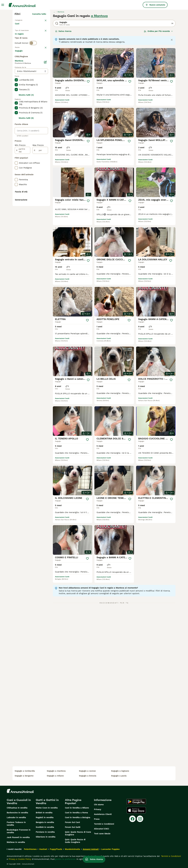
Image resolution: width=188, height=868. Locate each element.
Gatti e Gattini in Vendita (47, 802)
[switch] (33, 54)
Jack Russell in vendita (18, 837)
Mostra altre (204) (39, 122)
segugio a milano (55, 776)
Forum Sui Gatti (73, 827)
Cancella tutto (39, 14)
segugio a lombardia (25, 771)
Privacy (98, 809)
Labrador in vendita (16, 817)
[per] (40, 222)
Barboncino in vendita (17, 813)
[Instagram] (140, 819)
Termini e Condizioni (104, 824)
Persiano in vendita (45, 832)
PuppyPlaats (56, 849)
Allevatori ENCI (102, 829)
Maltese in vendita (16, 842)
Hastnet (43, 849)
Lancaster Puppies (110, 849)
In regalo (37, 37)
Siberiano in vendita (46, 837)
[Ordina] (158, 31)
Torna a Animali (23, 20)
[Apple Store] (136, 810)
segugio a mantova (56, 771)
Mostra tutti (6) (26, 190)
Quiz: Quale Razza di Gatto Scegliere (75, 841)
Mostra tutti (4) (26, 167)
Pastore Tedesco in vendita (16, 824)
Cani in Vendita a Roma (76, 813)
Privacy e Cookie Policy (20, 859)
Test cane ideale (102, 834)
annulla (42, 59)
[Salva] (88, 81)
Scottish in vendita (45, 827)
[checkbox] (16, 73)
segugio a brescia (88, 776)
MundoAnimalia (72, 849)
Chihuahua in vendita (17, 808)
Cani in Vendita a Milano (77, 808)
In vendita (22, 37)
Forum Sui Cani (72, 822)
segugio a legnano (120, 771)
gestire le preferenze (65, 859)
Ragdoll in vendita (45, 817)
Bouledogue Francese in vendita (19, 831)
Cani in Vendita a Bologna (78, 817)
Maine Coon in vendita (47, 808)
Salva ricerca (63, 31)
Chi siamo (99, 805)
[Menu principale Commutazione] (3, 5)
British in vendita (44, 813)
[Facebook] (132, 819)
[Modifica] (45, 134)
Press (97, 819)
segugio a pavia (119, 776)
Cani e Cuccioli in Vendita (19, 802)
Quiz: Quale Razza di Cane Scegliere (78, 833)
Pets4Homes (30, 849)
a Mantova (99, 16)
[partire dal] (23, 222)
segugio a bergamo (24, 776)
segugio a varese (87, 771)
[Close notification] (172, 40)
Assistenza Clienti (103, 814)
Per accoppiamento (27, 44)
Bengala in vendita (45, 822)
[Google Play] (136, 802)
